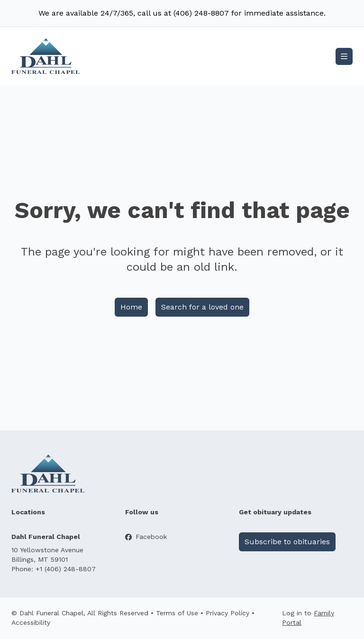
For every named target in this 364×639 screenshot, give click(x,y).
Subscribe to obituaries (287, 542)
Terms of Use (177, 613)
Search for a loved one (202, 307)
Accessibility (31, 622)
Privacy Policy (227, 613)
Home (131, 307)
